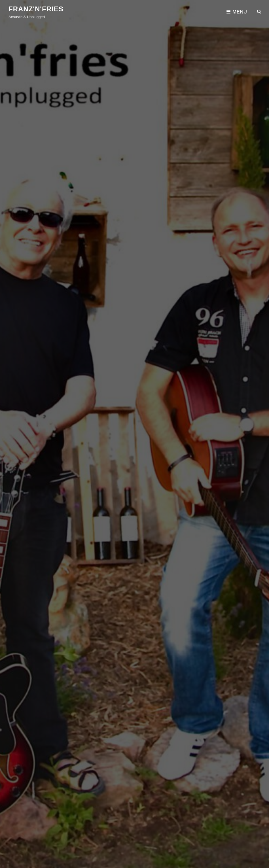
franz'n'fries (36, 9)
